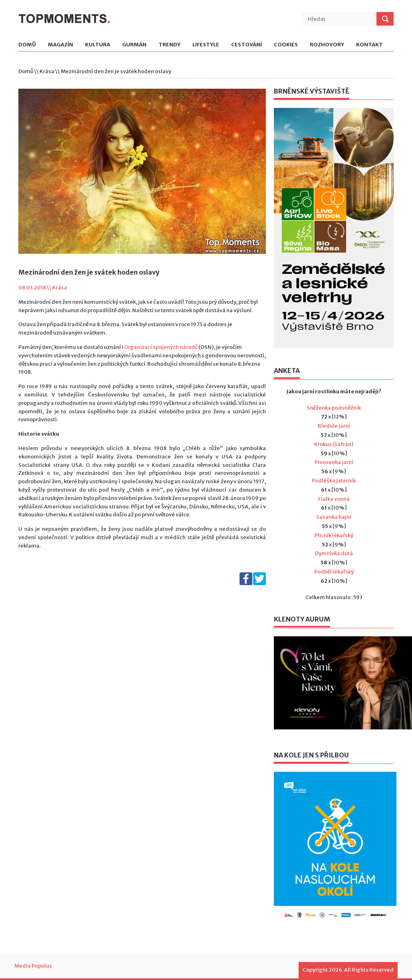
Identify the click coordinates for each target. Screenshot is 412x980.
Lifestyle (206, 45)
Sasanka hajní (334, 517)
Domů (27, 45)
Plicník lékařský (334, 535)
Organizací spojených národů (161, 347)
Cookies (286, 45)
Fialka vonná (334, 499)
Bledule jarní (334, 426)
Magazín (60, 45)
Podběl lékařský (334, 572)
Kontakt (369, 45)
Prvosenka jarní (334, 462)
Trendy (169, 45)
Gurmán (134, 45)
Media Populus (33, 966)
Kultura (98, 45)
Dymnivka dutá (334, 553)
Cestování (247, 45)
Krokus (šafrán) (334, 444)
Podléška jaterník (334, 481)
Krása (47, 71)
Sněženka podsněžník (334, 408)
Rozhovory (327, 45)
